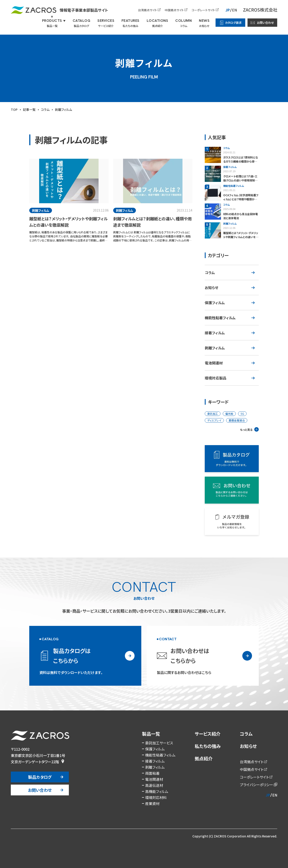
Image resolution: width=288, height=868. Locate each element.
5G (242, 414)
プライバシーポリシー (256, 785)
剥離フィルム (215, 348)
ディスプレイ (214, 420)
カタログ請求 (233, 23)
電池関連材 (214, 363)
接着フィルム (215, 333)
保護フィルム (215, 303)
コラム (210, 272)
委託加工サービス (159, 743)
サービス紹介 (208, 734)
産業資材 (152, 803)
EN (234, 10)
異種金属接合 (237, 420)
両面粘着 (152, 773)
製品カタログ (40, 777)
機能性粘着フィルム (220, 318)
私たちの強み (208, 746)
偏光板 (229, 414)
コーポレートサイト (203, 10)
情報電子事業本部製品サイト (59, 10)
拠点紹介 (204, 758)
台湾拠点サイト (147, 10)
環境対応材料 (156, 797)
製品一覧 (151, 734)
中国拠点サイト (174, 10)
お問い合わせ (265, 23)
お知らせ (211, 288)
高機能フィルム (157, 791)
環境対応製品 (216, 378)
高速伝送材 (154, 785)
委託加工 (213, 414)
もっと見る (246, 430)
